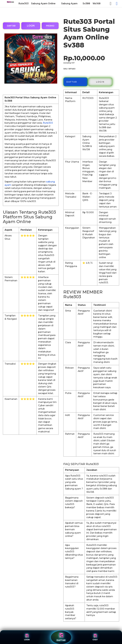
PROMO (50, 26)
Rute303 (48, 123)
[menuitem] (24, 4)
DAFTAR (11, 26)
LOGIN (31, 26)
